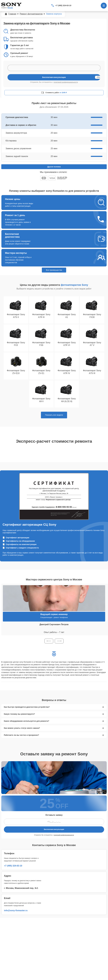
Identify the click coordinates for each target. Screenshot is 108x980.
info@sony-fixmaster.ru (16, 910)
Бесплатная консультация (54, 829)
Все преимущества (54, 270)
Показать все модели (54, 415)
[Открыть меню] (104, 6)
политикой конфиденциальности (66, 82)
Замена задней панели (17, 156)
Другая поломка (54, 167)
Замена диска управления (18, 148)
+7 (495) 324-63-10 (63, 5)
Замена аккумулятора (16, 133)
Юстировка (11, 141)
